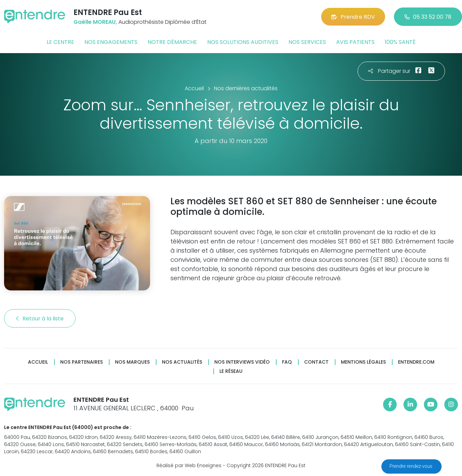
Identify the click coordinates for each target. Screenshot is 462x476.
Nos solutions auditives (243, 42)
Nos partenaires (81, 362)
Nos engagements (111, 42)
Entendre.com (416, 362)
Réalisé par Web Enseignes (189, 465)
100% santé (400, 42)
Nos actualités (182, 362)
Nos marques (132, 362)
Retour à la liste (40, 319)
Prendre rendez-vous (411, 466)
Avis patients (355, 42)
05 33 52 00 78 (428, 17)
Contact (316, 362)
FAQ (287, 362)
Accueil (38, 362)
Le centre (60, 42)
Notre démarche (172, 42)
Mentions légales (363, 362)
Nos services (307, 42)
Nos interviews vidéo (242, 362)
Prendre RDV (353, 17)
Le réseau (231, 371)
